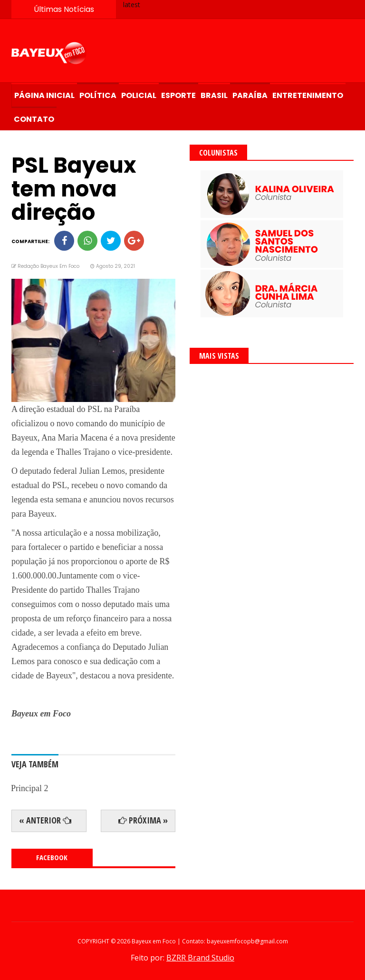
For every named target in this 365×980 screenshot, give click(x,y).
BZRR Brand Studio (200, 958)
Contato (34, 119)
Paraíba (250, 95)
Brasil (214, 95)
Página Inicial (44, 95)
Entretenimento (308, 95)
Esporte (178, 95)
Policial (139, 95)
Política (98, 95)
